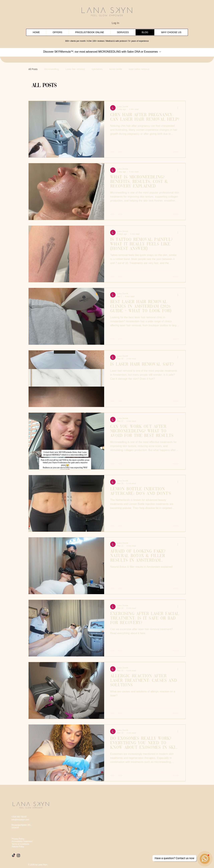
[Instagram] (18, 855)
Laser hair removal (75, 69)
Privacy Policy (18, 839)
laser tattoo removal (139, 69)
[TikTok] (14, 855)
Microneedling (51, 69)
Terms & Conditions (20, 844)
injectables (97, 69)
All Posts (33, 69)
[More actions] (179, 108)
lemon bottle (116, 69)
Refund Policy (18, 847)
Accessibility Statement (22, 841)
